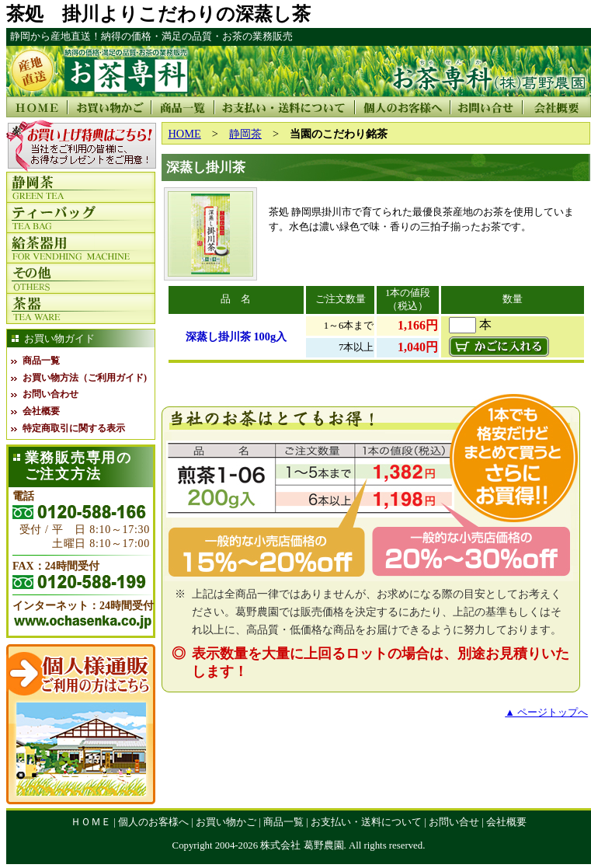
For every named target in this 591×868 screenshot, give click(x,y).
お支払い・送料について (366, 822)
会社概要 (41, 411)
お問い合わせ (50, 394)
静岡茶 (245, 134)
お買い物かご (226, 822)
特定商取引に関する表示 (74, 428)
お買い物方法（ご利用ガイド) (85, 378)
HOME (184, 134)
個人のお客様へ (153, 822)
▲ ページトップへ (546, 713)
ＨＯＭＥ (91, 822)
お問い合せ (454, 822)
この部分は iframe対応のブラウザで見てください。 (81, 146)
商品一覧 (41, 361)
